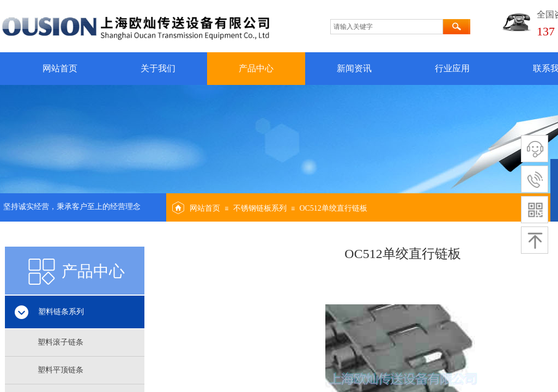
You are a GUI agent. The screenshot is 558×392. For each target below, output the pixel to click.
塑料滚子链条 (60, 342)
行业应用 (452, 68)
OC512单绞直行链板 (333, 208)
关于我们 (158, 68)
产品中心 (256, 68)
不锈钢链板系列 (260, 208)
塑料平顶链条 (60, 370)
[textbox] (387, 27)
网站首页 (60, 68)
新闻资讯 (354, 68)
